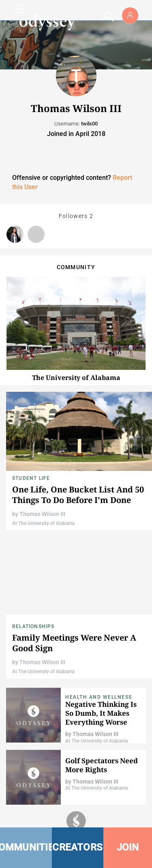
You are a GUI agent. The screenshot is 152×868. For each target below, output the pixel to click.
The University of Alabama (76, 378)
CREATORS (77, 847)
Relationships (33, 626)
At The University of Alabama (43, 523)
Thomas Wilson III (42, 514)
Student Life (31, 478)
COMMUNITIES (26, 847)
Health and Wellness (99, 697)
